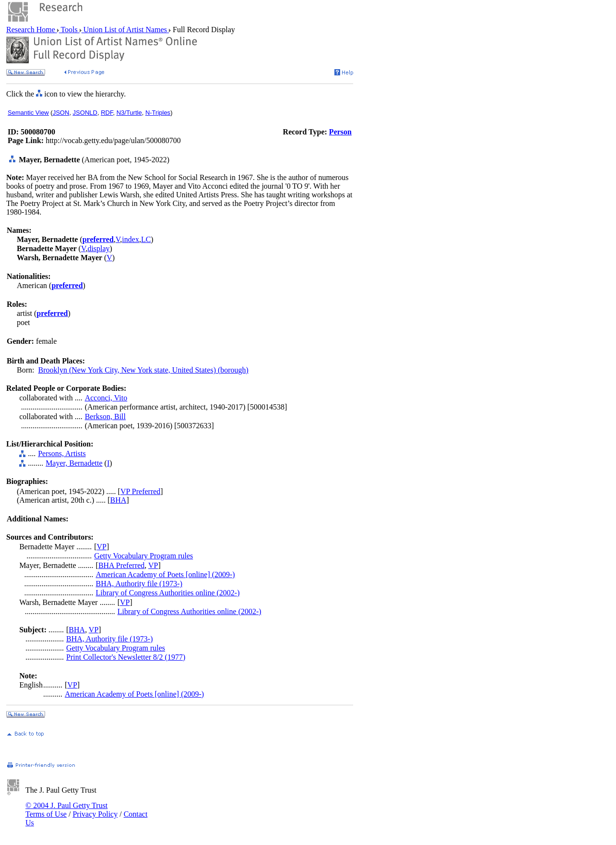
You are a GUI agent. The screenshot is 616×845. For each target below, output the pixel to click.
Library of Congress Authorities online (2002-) (168, 593)
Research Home (32, 30)
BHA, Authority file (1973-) (139, 584)
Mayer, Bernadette (74, 463)
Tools (69, 30)
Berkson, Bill (105, 416)
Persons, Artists (62, 453)
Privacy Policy (95, 814)
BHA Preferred (121, 565)
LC (146, 239)
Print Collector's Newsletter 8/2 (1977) (126, 657)
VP (102, 547)
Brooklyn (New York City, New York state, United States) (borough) (143, 370)
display (98, 248)
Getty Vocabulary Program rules (143, 556)
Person (340, 132)
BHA (118, 500)
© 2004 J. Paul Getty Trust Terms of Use (66, 810)
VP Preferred (140, 491)
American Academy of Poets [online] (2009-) (166, 574)
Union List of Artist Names (125, 30)
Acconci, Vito (106, 398)
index (130, 239)
